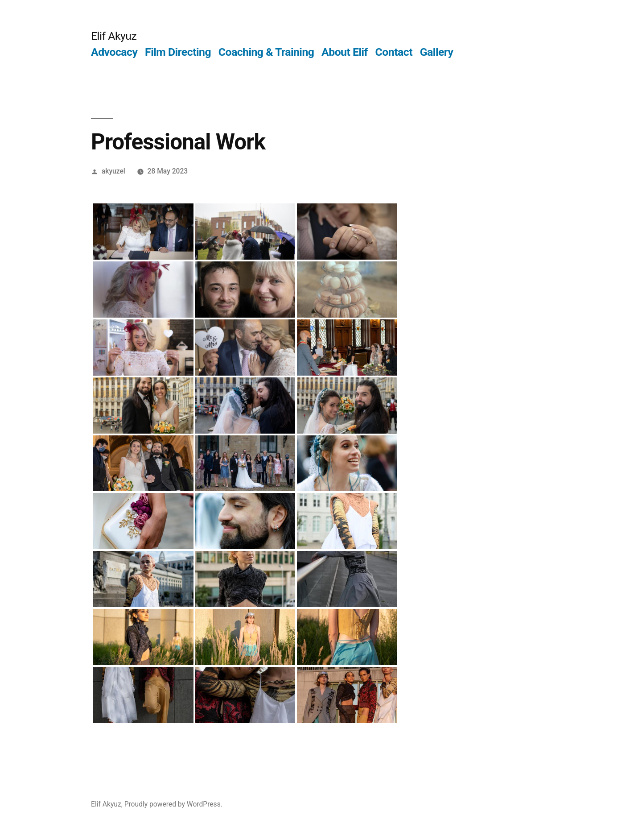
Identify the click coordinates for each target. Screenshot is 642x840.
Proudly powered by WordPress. (173, 804)
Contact (394, 52)
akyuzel (113, 171)
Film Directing (178, 52)
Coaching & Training (266, 52)
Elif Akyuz (114, 36)
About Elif (345, 52)
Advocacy (114, 52)
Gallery (437, 52)
